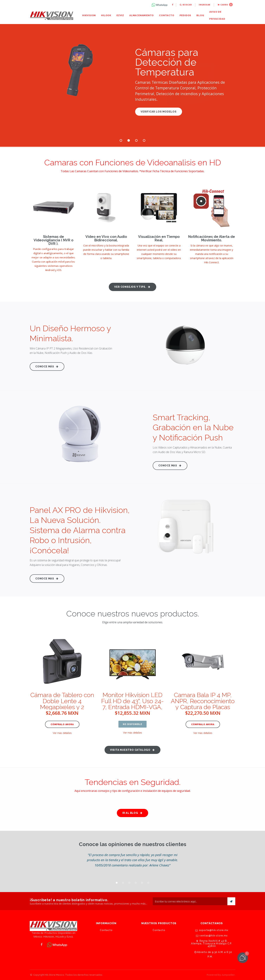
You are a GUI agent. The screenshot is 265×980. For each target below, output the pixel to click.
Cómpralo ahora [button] (62, 724)
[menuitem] (160, 5)
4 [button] (144, 140)
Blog (200, 15)
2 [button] (129, 140)
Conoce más (47, 366)
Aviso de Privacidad (217, 15)
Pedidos (185, 15)
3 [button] (136, 140)
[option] (132, 860)
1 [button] (121, 140)
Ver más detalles (62, 733)
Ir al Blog (132, 813)
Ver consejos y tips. (132, 287)
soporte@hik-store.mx (212, 930)
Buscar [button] (186, 5)
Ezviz (120, 15)
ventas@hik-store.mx (211, 936)
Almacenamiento (142, 15)
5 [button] (142, 883)
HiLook (106, 15)
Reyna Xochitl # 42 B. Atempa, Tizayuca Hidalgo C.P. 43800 (212, 943)
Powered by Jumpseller (221, 975)
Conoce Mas (170, 465)
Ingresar (205, 5)
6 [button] (148, 883)
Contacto (167, 15)
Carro (225, 5)
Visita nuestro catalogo (133, 750)
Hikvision (89, 15)
